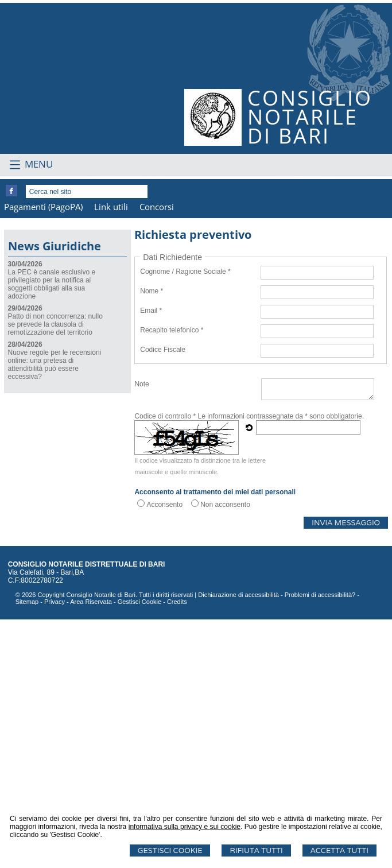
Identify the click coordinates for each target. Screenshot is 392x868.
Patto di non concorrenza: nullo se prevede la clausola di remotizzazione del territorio (55, 573)
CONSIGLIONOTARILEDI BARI (310, 117)
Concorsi (157, 455)
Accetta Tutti (339, 850)
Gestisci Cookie (170, 850)
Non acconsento (225, 753)
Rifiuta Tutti (256, 850)
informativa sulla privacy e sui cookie (185, 827)
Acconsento (164, 753)
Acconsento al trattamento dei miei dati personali (215, 741)
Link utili (111, 455)
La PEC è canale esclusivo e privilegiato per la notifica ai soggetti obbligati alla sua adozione (52, 533)
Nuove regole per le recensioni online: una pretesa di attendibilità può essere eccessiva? (55, 613)
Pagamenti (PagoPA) (43, 455)
